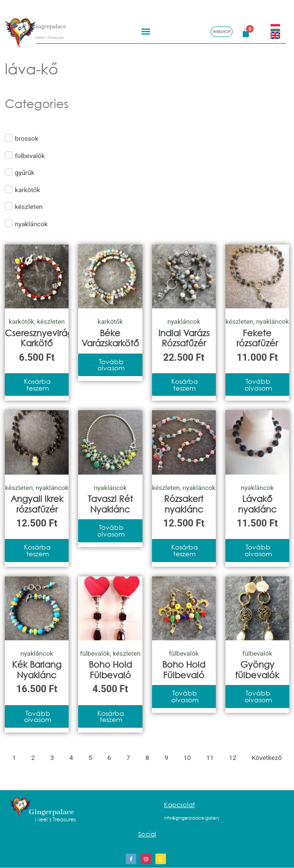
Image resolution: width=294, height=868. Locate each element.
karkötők (21, 321)
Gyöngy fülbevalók (257, 670)
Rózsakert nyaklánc (184, 504)
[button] (146, 30)
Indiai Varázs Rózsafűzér (184, 338)
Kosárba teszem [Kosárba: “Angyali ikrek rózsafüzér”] (37, 550)
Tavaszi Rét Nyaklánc (110, 504)
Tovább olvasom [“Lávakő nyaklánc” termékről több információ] (258, 550)
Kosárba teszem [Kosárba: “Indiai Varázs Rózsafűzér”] (185, 385)
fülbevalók (95, 653)
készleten (51, 321)
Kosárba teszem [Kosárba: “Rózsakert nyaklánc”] (185, 550)
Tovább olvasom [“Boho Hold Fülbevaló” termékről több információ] (185, 696)
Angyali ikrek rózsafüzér (37, 504)
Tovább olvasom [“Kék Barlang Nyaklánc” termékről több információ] (38, 716)
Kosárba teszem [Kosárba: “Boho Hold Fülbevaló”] (111, 716)
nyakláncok (184, 321)
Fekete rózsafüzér (257, 338)
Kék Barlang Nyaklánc (37, 670)
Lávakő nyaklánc (257, 504)
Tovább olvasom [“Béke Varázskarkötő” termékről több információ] (111, 365)
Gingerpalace (49, 26)
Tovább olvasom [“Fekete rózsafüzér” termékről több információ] (258, 385)
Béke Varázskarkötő (110, 338)
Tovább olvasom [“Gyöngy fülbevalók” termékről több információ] (258, 696)
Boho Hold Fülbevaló (110, 670)
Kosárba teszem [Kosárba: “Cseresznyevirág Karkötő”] (37, 385)
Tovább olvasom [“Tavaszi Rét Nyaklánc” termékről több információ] (111, 531)
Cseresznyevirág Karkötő (39, 338)
